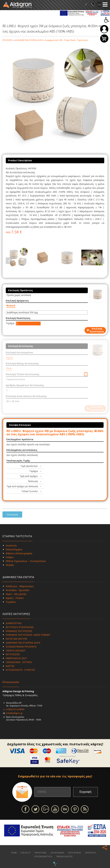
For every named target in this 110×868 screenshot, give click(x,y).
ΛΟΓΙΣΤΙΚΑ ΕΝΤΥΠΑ (16, 639)
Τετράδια (11, 602)
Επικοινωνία (11, 682)
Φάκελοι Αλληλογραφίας (19, 553)
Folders (10, 557)
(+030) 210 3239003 (15, 709)
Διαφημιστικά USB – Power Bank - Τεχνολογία (66, 40)
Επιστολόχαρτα (14, 549)
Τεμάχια (10, 323)
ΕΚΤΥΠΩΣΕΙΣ (13, 654)
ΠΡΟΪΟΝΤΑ (8, 40)
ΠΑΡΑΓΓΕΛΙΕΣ (41, 853)
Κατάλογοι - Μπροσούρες (20, 586)
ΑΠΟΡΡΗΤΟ (90, 853)
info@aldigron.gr (14, 713)
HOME (14, 853)
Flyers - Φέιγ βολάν (16, 594)
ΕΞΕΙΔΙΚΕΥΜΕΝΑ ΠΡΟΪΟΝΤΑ (21, 647)
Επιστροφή (12, 514)
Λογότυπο (11, 545)
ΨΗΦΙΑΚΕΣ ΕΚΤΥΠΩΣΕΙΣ (19, 631)
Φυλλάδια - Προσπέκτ (18, 590)
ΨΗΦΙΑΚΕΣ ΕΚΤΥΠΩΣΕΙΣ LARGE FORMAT (28, 635)
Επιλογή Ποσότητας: (18, 318)
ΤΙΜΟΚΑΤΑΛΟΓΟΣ (64, 856)
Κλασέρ (10, 565)
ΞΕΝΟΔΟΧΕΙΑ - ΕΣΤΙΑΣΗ (19, 662)
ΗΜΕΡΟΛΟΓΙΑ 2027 (16, 658)
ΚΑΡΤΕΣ (10, 666)
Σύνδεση (104, 29)
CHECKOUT (25, 853)
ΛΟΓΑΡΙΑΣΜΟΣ (57, 853)
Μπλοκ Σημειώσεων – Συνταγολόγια (26, 561)
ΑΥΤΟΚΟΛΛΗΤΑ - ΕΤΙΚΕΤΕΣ (20, 670)
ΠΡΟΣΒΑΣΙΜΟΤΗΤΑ (43, 856)
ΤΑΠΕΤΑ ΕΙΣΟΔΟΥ (16, 651)
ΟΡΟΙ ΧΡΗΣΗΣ (75, 853)
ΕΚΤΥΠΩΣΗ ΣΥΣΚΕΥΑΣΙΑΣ (20, 627)
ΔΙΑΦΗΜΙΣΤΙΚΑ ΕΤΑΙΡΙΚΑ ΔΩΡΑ (29, 40)
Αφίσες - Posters (15, 598)
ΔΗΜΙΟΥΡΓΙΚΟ (14, 623)
